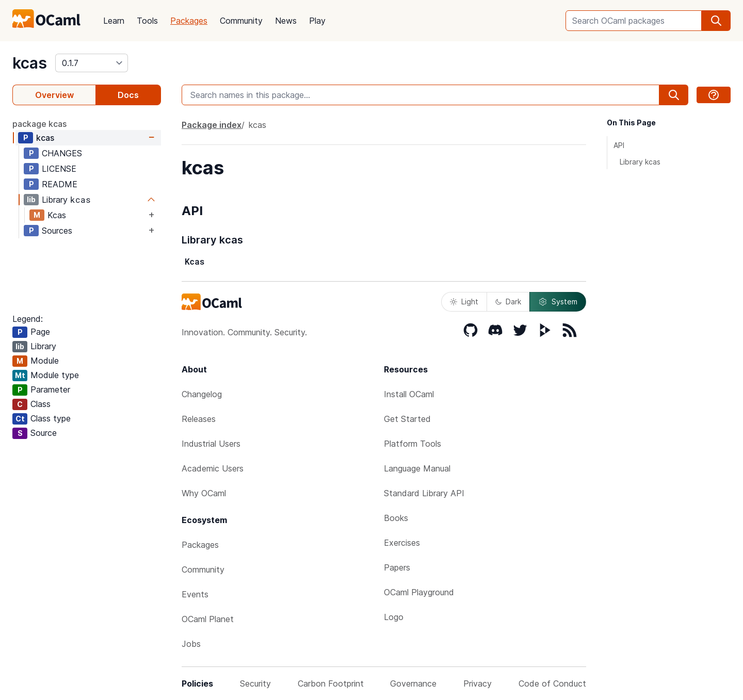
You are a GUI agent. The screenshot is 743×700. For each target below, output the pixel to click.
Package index (212, 125)
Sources (57, 231)
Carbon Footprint (331, 683)
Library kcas (640, 162)
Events (195, 594)
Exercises (402, 543)
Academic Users (213, 468)
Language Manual (417, 468)
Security (255, 683)
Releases (199, 419)
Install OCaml (409, 394)
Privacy (478, 683)
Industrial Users (211, 444)
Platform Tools (413, 444)
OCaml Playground (419, 592)
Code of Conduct (552, 683)
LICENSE (59, 169)
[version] (92, 63)
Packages (189, 21)
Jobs (191, 644)
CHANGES (62, 153)
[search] (716, 21)
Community (241, 21)
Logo (394, 617)
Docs (128, 95)
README (60, 184)
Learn (114, 21)
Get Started (407, 419)
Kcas (57, 215)
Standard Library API (424, 493)
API (619, 145)
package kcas (39, 124)
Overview (54, 95)
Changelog (202, 394)
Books (396, 518)
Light (464, 302)
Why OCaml (204, 493)
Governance (413, 683)
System (558, 302)
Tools (147, 21)
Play (317, 21)
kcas (30, 63)
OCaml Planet (208, 619)
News (286, 21)
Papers (397, 567)
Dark (508, 302)
